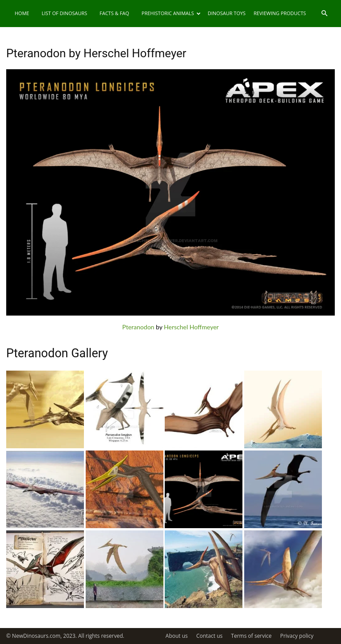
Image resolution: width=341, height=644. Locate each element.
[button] (324, 14)
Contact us (209, 636)
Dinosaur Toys (227, 13)
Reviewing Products (280, 13)
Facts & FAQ (114, 13)
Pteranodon (138, 327)
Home (22, 13)
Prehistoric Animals (171, 13)
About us (177, 636)
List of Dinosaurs (65, 13)
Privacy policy (297, 636)
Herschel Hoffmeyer (191, 327)
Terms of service (251, 636)
